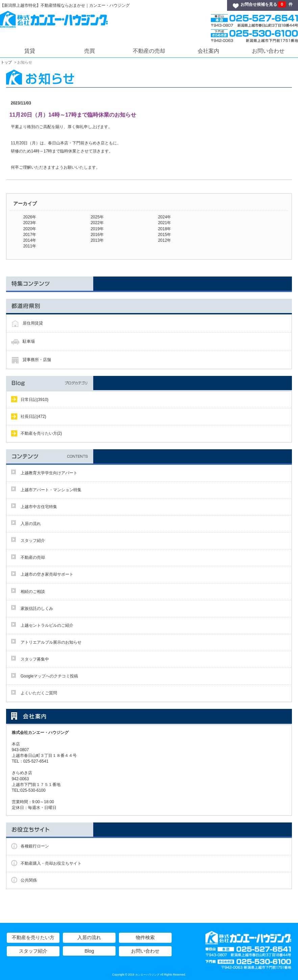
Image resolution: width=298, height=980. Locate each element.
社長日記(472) (33, 416)
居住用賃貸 (33, 323)
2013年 (97, 240)
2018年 (165, 229)
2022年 (97, 223)
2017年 (30, 235)
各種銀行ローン (35, 846)
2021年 (165, 223)
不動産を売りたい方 (33, 937)
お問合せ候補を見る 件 (267, 4)
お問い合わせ (268, 51)
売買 (90, 51)
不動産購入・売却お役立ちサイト (51, 863)
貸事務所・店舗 (37, 360)
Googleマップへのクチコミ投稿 (49, 676)
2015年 (165, 235)
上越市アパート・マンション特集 (51, 490)
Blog (89, 951)
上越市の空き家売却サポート (47, 574)
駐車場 (29, 341)
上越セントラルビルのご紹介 (47, 625)
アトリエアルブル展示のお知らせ (51, 642)
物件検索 (145, 937)
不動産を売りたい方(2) (41, 433)
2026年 (30, 217)
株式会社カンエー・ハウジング (42, 733)
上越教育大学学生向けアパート (49, 473)
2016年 (97, 235)
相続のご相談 (33, 592)
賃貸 (30, 51)
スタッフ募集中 (35, 659)
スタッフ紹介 (33, 541)
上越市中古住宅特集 (39, 507)
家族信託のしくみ (37, 608)
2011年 (30, 246)
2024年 (165, 217)
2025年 (97, 217)
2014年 (30, 240)
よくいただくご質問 (39, 693)
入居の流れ (31, 524)
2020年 (30, 229)
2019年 (97, 229)
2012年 (165, 240)
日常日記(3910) (35, 400)
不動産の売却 (149, 51)
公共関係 (29, 880)
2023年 (30, 223)
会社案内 (208, 51)
